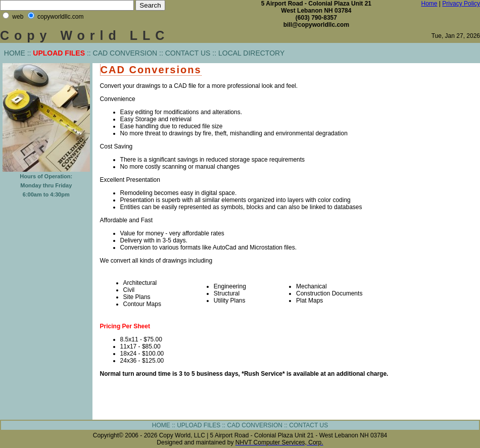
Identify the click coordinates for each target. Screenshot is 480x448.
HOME (15, 53)
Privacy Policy (461, 4)
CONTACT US (188, 53)
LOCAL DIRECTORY (251, 53)
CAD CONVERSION (125, 53)
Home (429, 4)
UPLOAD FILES (199, 425)
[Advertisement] (444, 217)
